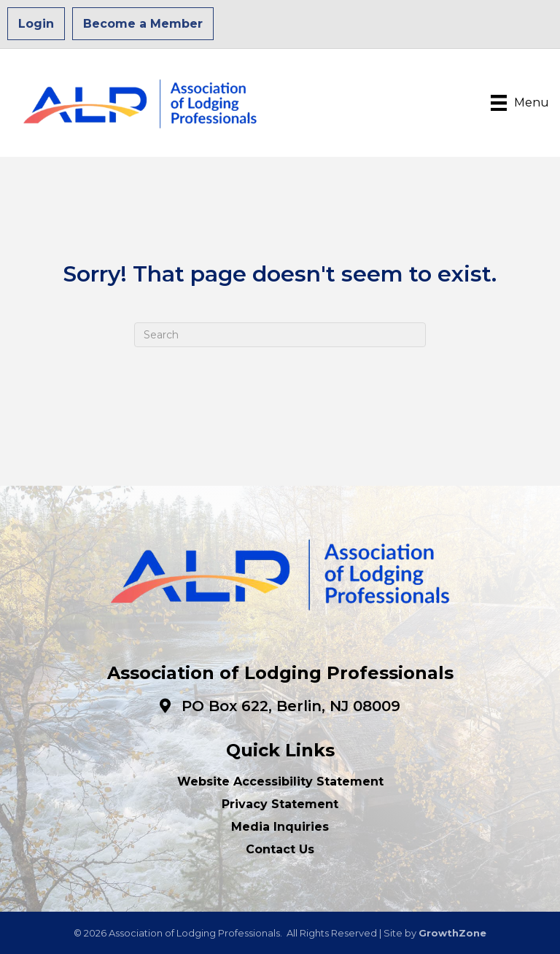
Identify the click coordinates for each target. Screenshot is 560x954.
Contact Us (280, 849)
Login (36, 24)
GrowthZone (452, 933)
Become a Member (143, 24)
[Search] (280, 335)
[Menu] (520, 103)
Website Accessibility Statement (280, 782)
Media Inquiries (280, 827)
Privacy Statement (280, 804)
